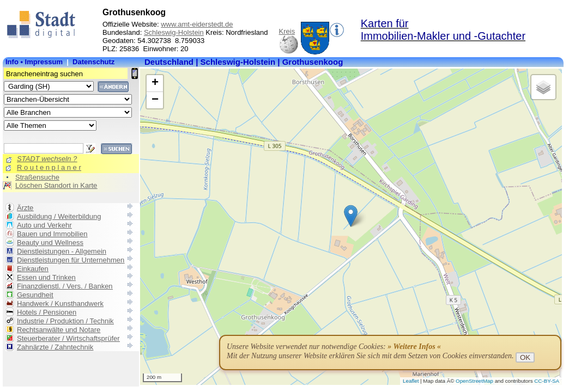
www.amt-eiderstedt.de (197, 24)
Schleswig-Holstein (174, 32)
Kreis (287, 31)
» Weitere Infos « (414, 347)
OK (525, 357)
